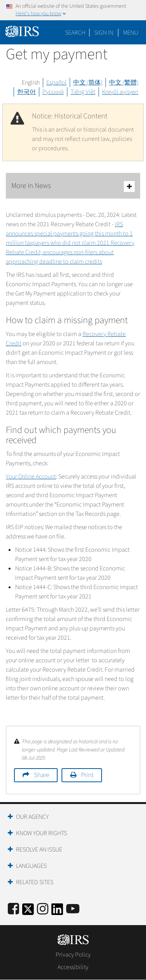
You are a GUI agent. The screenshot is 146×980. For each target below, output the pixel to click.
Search (75, 33)
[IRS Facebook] (13, 909)
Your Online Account (31, 477)
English (31, 83)
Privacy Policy (73, 955)
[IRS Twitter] (28, 912)
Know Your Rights (41, 833)
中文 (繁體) (124, 83)
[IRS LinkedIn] (57, 912)
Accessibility (73, 967)
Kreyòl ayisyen (120, 92)
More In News (73, 186)
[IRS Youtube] (73, 909)
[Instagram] (43, 909)
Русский (53, 92)
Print (87, 775)
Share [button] (41, 775)
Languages (31, 866)
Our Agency (32, 817)
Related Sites (35, 882)
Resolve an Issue (39, 850)
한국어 (26, 92)
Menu (131, 33)
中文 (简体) (88, 83)
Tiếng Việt (83, 92)
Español (56, 83)
